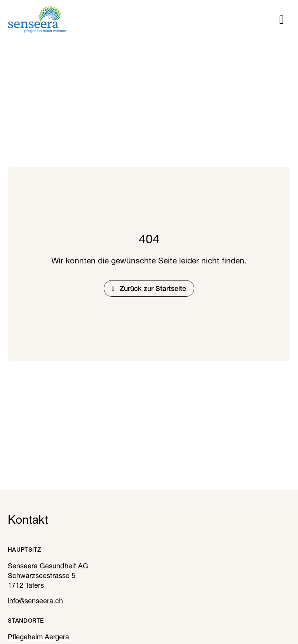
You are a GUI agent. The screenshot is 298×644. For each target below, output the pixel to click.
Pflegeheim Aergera (38, 637)
